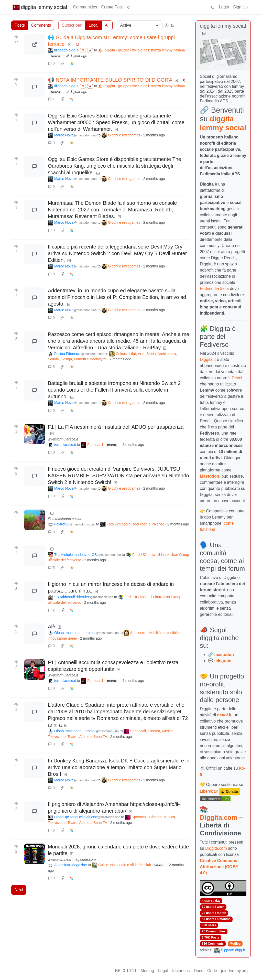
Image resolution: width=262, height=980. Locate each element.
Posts (20, 25)
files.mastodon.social (64, 519)
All (107, 25)
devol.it (224, 715)
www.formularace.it (63, 439)
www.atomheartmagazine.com (72, 859)
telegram (223, 661)
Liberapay (209, 791)
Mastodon (210, 476)
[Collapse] (204, 33)
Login (224, 7)
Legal (163, 971)
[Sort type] (140, 25)
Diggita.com (219, 817)
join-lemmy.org (234, 971)
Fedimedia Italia (214, 289)
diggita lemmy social (40, 7)
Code (212, 971)
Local (93, 25)
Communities (85, 7)
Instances (181, 971)
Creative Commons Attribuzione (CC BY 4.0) (219, 867)
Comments (41, 25)
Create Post (112, 7)
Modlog (235, 944)
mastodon (224, 655)
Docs (199, 971)
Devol (237, 378)
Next (19, 890)
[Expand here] (35, 520)
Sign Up (240, 7)
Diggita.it (208, 359)
